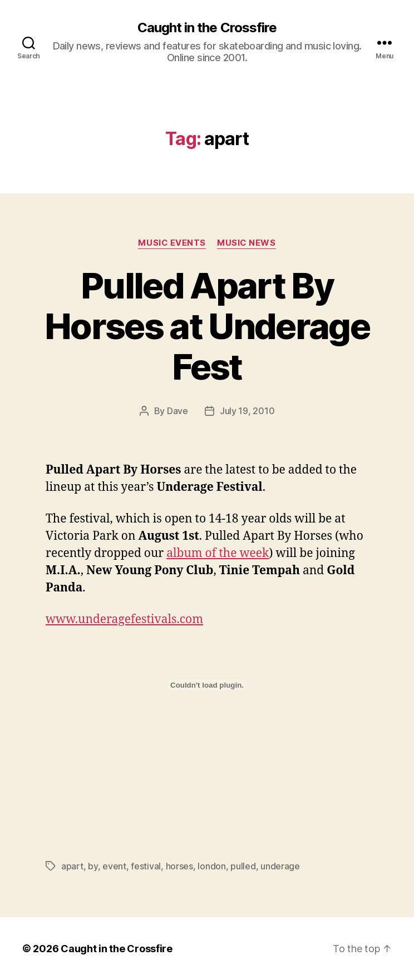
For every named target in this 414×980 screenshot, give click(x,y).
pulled (243, 866)
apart (72, 866)
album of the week (218, 553)
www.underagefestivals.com (124, 620)
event (114, 866)
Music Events (172, 243)
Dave (178, 411)
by (93, 866)
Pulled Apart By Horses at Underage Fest (207, 326)
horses (179, 866)
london (211, 866)
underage (280, 866)
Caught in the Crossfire (207, 28)
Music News (247, 243)
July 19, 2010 (247, 411)
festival (146, 866)
